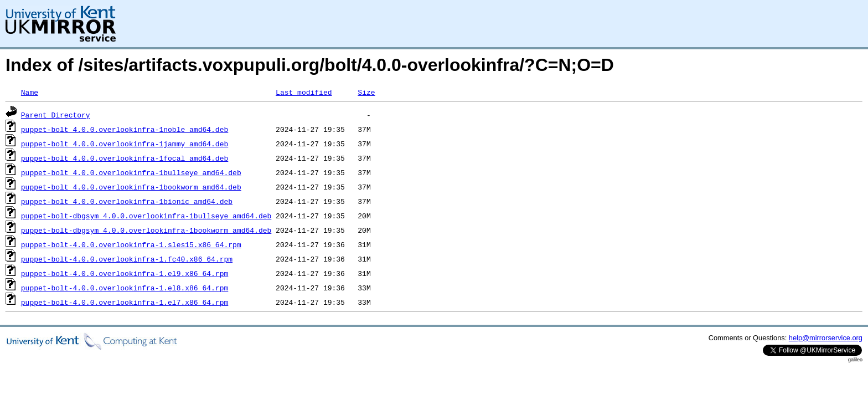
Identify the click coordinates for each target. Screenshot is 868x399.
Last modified (304, 92)
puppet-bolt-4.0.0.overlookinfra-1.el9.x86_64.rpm (125, 273)
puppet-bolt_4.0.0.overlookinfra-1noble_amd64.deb (125, 129)
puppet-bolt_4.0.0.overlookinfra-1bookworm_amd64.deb (131, 187)
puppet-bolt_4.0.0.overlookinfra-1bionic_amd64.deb (127, 201)
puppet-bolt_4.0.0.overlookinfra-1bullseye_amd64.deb (131, 172)
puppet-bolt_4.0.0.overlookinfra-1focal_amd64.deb (125, 158)
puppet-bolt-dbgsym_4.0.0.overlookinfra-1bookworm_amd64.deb (146, 230)
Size (366, 92)
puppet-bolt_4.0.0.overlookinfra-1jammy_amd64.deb (125, 144)
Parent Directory (56, 115)
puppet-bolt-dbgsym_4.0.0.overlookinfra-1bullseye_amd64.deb (146, 216)
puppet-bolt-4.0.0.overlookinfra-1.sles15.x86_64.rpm (131, 244)
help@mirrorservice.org (826, 338)
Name (30, 92)
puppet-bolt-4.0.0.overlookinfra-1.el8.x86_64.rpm (125, 288)
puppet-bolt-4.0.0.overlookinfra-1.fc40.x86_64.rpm (127, 259)
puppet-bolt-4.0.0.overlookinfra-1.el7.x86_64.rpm (125, 302)
